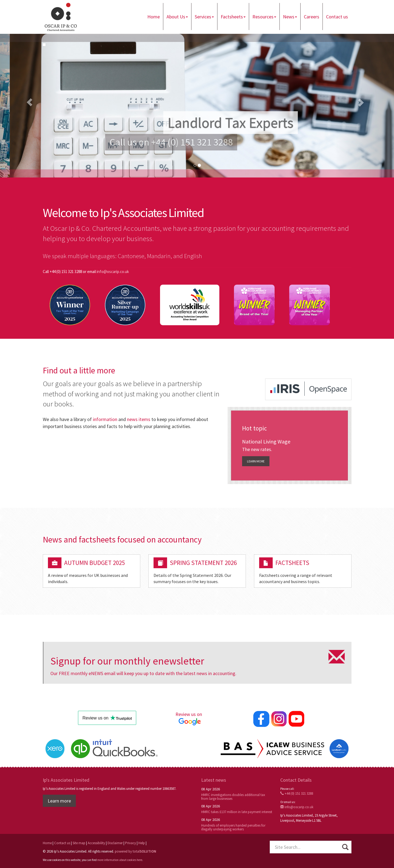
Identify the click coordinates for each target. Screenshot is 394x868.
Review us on (190, 719)
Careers (312, 17)
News (290, 17)
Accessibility (96, 843)
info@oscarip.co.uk (113, 272)
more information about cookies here (120, 860)
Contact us (337, 17)
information (105, 419)
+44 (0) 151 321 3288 (297, 794)
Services (204, 17)
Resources (264, 17)
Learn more (256, 461)
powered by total (136, 852)
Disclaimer (115, 843)
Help (142, 843)
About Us (177, 17)
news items (139, 419)
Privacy (131, 843)
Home (154, 17)
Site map (79, 843)
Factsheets (233, 17)
